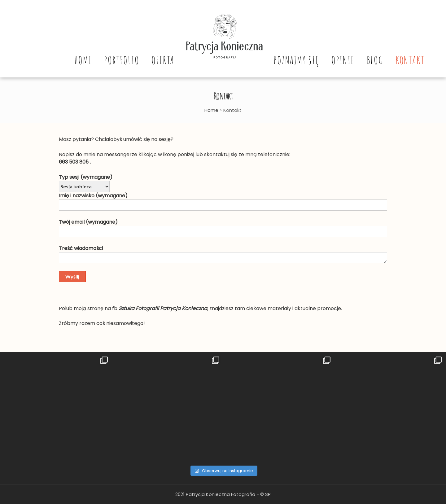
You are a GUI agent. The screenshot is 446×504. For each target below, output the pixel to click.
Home (83, 60)
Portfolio (122, 60)
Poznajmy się (296, 60)
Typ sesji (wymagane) (86, 177)
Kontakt (410, 60)
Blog (375, 60)
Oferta (163, 60)
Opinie (343, 60)
